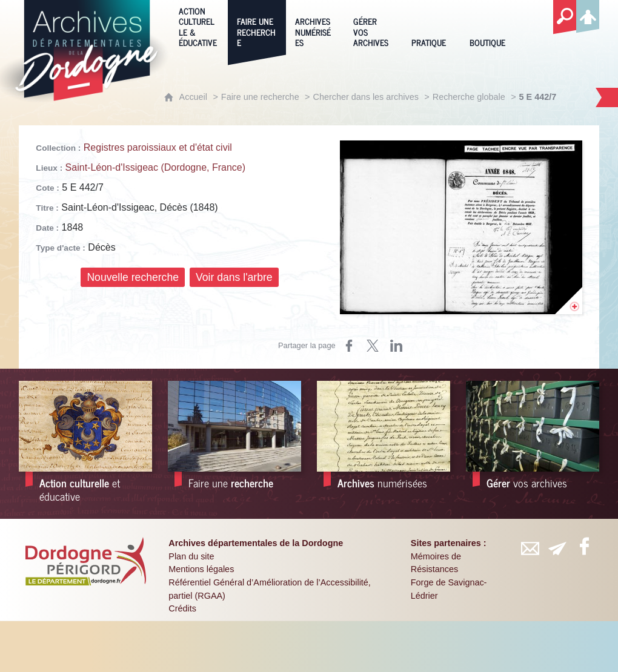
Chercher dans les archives (366, 97)
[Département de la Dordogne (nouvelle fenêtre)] (85, 561)
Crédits (182, 608)
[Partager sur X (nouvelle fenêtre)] (373, 346)
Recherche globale (469, 97)
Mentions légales (201, 569)
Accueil (193, 97)
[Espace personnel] (588, 15)
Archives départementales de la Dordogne (256, 543)
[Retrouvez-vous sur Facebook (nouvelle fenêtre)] (584, 546)
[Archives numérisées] (315, 26)
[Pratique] (431, 26)
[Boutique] (490, 26)
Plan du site (191, 556)
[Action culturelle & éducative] (199, 26)
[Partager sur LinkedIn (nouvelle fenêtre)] (396, 346)
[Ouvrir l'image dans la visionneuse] (461, 227)
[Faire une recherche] (257, 26)
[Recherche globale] (565, 18)
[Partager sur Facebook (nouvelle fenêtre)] (349, 346)
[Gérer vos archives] (373, 26)
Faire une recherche (260, 97)
